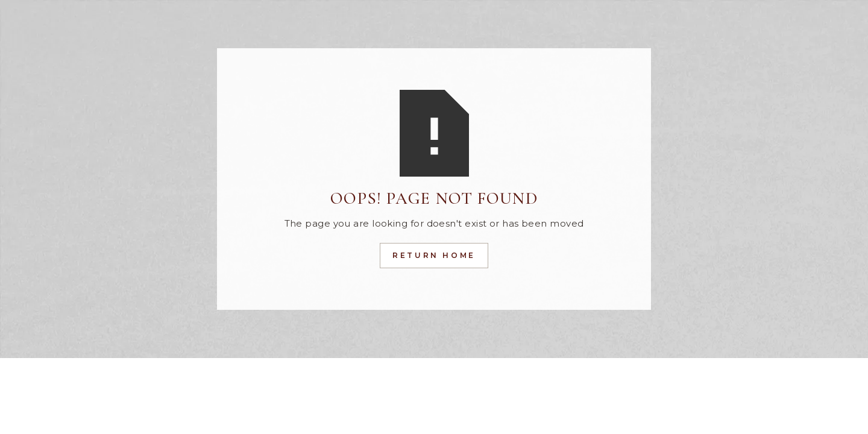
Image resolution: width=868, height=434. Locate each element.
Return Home (434, 255)
